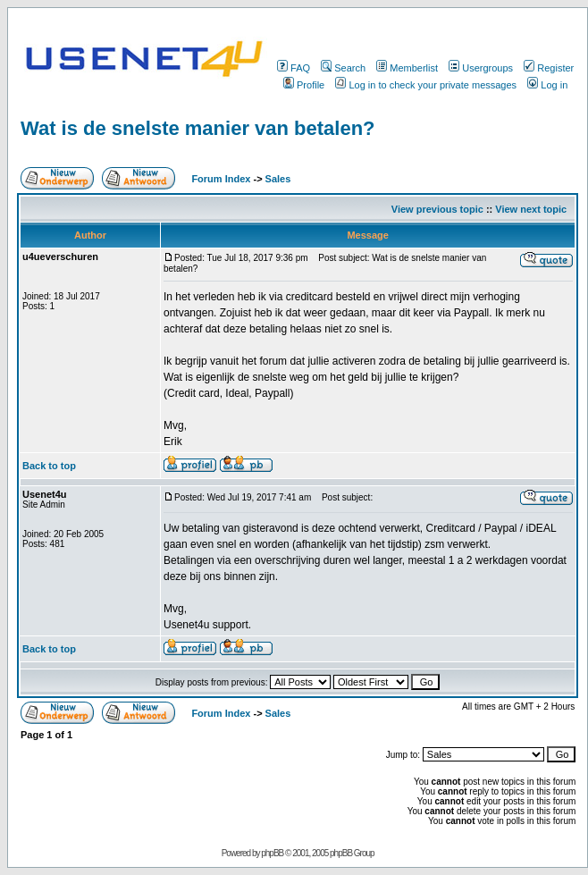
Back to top (49, 466)
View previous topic (437, 209)
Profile (304, 85)
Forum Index (219, 179)
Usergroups (481, 68)
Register (549, 68)
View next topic (531, 209)
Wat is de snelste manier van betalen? (198, 128)
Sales (278, 179)
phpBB (272, 853)
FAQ (294, 68)
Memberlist (407, 68)
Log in (547, 85)
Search (343, 68)
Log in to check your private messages (426, 85)
